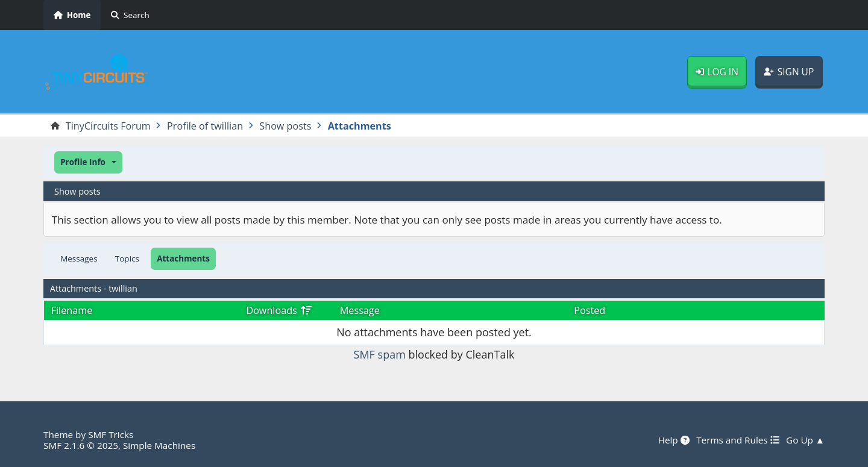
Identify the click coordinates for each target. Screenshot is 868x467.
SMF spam (380, 354)
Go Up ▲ (805, 440)
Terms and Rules (737, 440)
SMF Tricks (111, 434)
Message (360, 310)
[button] (88, 162)
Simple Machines (159, 445)
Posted (590, 310)
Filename (72, 310)
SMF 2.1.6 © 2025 (81, 445)
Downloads (279, 310)
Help (674, 440)
